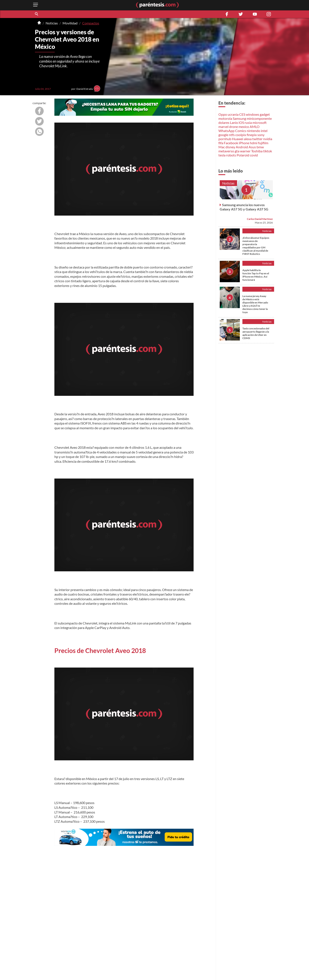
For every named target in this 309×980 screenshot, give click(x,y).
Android (242, 147)
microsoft (260, 122)
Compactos (91, 23)
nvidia (268, 139)
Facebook (231, 143)
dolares (224, 122)
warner (245, 151)
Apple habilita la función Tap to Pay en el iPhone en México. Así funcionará (256, 275)
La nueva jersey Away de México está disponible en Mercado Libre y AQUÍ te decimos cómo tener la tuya (255, 304)
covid (254, 155)
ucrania (233, 114)
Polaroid (243, 155)
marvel (223, 127)
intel (264, 131)
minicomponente (259, 118)
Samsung (239, 118)
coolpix (241, 135)
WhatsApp (226, 131)
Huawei (238, 139)
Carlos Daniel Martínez (260, 219)
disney (230, 147)
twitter (257, 139)
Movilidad (70, 23)
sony (261, 135)
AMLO (255, 127)
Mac (222, 147)
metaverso (226, 151)
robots (231, 155)
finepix (252, 135)
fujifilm (263, 143)
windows (252, 114)
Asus (252, 147)
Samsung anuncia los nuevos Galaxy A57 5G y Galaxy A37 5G (244, 207)
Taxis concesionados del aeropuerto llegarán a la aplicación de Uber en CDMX (256, 333)
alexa (248, 139)
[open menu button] (36, 5)
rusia (248, 122)
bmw (260, 147)
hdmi (254, 143)
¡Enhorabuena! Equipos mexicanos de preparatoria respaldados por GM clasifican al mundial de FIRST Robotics (256, 246)
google (223, 135)
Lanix (234, 122)
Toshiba (257, 151)
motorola (225, 118)
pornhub (225, 139)
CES (242, 114)
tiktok (268, 151)
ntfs (232, 135)
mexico (244, 127)
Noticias (52, 23)
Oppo (223, 114)
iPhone (244, 143)
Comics (241, 131)
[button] (37, 14)
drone (234, 127)
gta (237, 151)
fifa (221, 143)
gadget (265, 114)
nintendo (253, 131)
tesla (222, 155)
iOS (241, 122)
